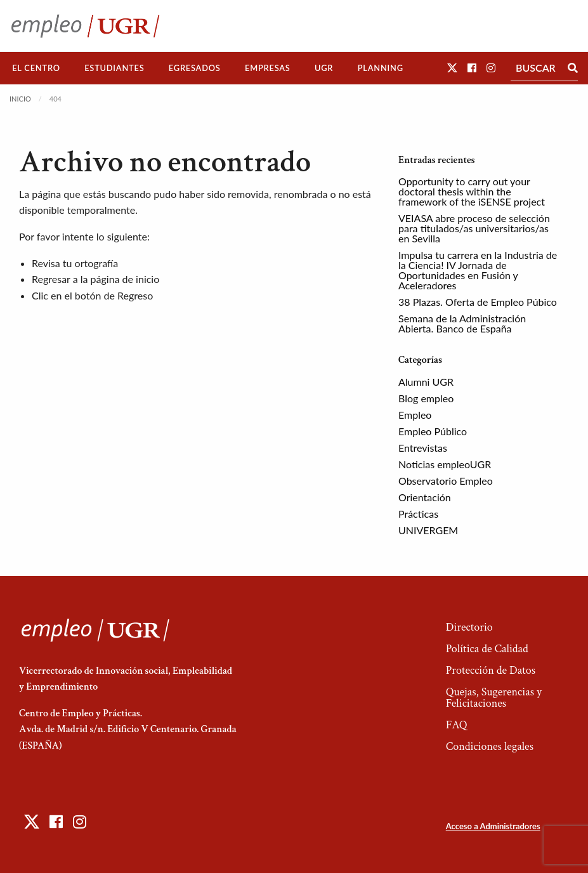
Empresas (268, 68)
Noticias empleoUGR (445, 464)
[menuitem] (36, 68)
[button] (452, 68)
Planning (381, 68)
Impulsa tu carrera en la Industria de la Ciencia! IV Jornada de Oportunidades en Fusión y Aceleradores (478, 270)
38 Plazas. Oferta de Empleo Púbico (478, 302)
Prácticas (418, 514)
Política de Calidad (487, 649)
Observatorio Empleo (446, 481)
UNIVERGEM (428, 530)
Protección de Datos (491, 670)
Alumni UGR (426, 382)
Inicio (20, 99)
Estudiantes (114, 68)
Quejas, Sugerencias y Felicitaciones (494, 698)
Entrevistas (423, 448)
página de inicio (125, 279)
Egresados (195, 68)
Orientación (425, 497)
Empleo (415, 415)
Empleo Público (433, 431)
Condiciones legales (490, 746)
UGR (324, 68)
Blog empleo (426, 398)
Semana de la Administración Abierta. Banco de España (462, 323)
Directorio (469, 627)
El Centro (36, 68)
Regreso (135, 295)
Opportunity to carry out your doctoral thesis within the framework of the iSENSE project (472, 191)
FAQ (457, 725)
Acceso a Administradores (493, 826)
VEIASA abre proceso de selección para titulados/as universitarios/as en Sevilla (474, 228)
